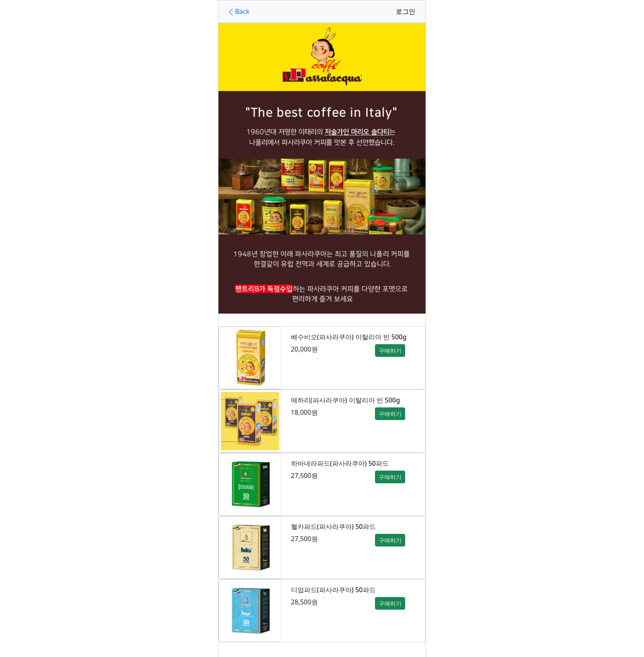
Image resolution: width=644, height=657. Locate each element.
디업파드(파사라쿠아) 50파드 (333, 590)
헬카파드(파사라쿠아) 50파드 (333, 526)
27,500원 (304, 476)
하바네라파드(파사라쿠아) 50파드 (340, 463)
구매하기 (390, 351)
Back (238, 12)
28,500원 (304, 602)
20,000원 (304, 349)
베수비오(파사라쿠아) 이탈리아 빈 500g (349, 337)
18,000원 (304, 412)
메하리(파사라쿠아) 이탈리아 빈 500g (346, 400)
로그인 (406, 11)
